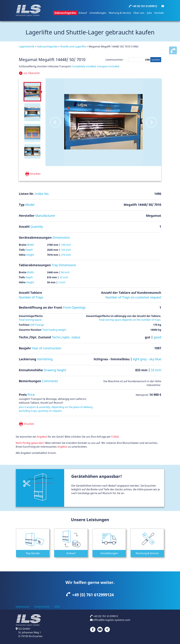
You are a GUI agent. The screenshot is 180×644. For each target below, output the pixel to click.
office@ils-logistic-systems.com (110, 620)
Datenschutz (42, 607)
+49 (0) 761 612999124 (90, 595)
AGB (57, 607)
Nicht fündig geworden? (30, 443)
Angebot (42, 437)
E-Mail (115, 437)
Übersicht (32, 73)
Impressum (23, 607)
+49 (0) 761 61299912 (104, 616)
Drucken (29, 424)
